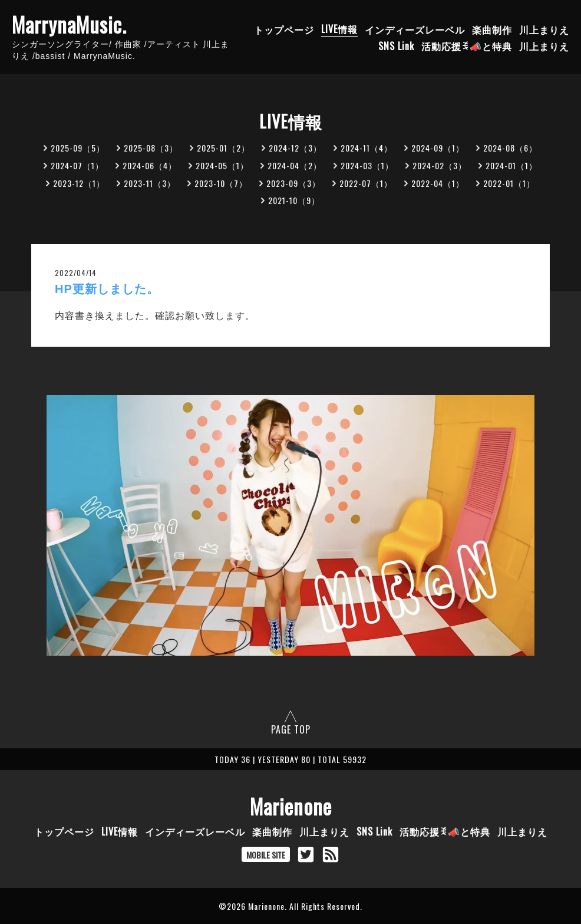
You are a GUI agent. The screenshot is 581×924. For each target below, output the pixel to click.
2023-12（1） (79, 183)
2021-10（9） (294, 200)
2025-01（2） (223, 148)
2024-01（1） (511, 165)
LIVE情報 (339, 29)
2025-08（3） (151, 148)
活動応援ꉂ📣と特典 (467, 45)
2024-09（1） (438, 148)
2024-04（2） (295, 165)
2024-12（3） (295, 148)
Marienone (291, 806)
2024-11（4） (367, 148)
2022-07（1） (366, 183)
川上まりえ (544, 29)
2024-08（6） (510, 148)
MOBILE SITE (266, 855)
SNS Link (396, 45)
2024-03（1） (367, 165)
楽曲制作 (492, 29)
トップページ (284, 29)
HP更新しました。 (107, 289)
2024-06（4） (150, 165)
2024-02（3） (440, 165)
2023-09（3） (293, 183)
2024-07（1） (77, 165)
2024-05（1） (222, 165)
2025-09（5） (78, 148)
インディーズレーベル (415, 29)
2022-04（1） (438, 183)
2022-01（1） (509, 183)
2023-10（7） (221, 183)
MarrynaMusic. (69, 24)
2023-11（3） (150, 183)
